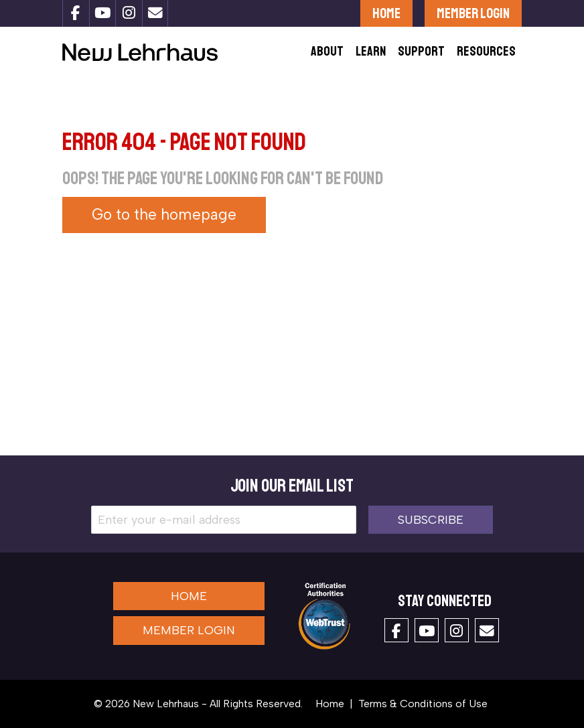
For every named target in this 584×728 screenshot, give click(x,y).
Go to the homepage (164, 215)
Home (386, 13)
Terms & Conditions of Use (423, 704)
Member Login (473, 13)
